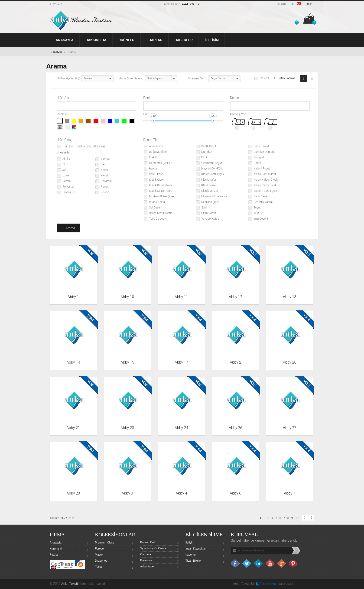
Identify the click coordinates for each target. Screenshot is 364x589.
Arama (72, 52)
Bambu (105, 159)
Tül (65, 146)
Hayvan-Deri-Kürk (212, 169)
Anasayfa (57, 52)
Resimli (265, 78)
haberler (205, 555)
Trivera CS (69, 192)
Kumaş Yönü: (240, 114)
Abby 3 (127, 493)
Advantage (159, 567)
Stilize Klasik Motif (160, 213)
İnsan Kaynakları (205, 549)
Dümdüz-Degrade (264, 152)
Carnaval (159, 555)
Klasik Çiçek (156, 180)
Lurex (66, 176)
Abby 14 (73, 362)
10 (297, 518)
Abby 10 (127, 297)
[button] (297, 20)
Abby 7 (290, 493)
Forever (114, 549)
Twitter (247, 563)
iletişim (281, 4)
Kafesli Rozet (262, 169)
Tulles (114, 567)
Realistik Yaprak (263, 202)
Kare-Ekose (156, 174)
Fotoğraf (259, 157)
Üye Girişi (56, 4)
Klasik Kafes (209, 180)
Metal (104, 176)
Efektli (153, 157)
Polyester (68, 187)
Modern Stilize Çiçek (162, 196)
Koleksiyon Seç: (69, 78)
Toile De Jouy (157, 219)
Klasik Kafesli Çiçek (265, 180)
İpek (103, 164)
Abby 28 (73, 493)
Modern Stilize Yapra (214, 196)
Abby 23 (127, 428)
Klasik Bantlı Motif (265, 174)
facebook (235, 563)
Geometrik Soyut (212, 163)
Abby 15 (127, 362)
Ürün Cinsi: (64, 140)
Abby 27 (290, 428)
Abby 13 (290, 297)
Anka (237, 584)
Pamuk (67, 181)
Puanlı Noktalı (158, 202)
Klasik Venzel (209, 191)
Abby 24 (182, 428)
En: (145, 114)
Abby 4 (181, 493)
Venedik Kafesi (210, 219)
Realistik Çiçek (210, 202)
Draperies (114, 561)
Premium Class (114, 543)
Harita (257, 163)
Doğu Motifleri (158, 152)
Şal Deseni (156, 208)
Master (114, 555)
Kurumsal (69, 549)
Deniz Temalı (261, 146)
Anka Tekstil (70, 584)
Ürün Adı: (63, 98)
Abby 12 (236, 297)
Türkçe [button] (302, 4)
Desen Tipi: (151, 140)
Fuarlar (69, 555)
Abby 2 (236, 362)
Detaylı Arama (285, 78)
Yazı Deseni (261, 219)
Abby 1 (73, 297)
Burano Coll (159, 543)
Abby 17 (182, 362)
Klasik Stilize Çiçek (265, 185)
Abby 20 (290, 362)
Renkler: (62, 114)
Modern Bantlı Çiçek (266, 191)
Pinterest (293, 563)
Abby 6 (236, 493)
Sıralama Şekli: (198, 78)
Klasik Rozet (209, 185)
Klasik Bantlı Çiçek (213, 174)
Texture (258, 213)
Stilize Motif (209, 213)
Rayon (105, 187)
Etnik (204, 157)
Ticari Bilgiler (205, 561)
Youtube (270, 563)
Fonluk (80, 146)
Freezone (159, 561)
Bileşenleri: (64, 152)
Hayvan (154, 169)
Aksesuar (99, 146)
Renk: (147, 98)
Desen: (235, 98)
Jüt (64, 170)
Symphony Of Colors (159, 549)
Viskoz (105, 192)
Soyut (257, 208)
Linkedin (259, 563)
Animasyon (156, 146)
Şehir (204, 208)
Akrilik (66, 159)
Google (282, 563)
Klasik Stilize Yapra (161, 191)
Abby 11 (182, 297)
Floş (65, 164)
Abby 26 (236, 428)
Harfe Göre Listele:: (131, 78)
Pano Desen (261, 196)
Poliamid (106, 181)
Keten (104, 170)
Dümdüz (206, 152)
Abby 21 (73, 428)
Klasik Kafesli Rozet (161, 185)
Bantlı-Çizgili (209, 146)
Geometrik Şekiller (160, 163)
